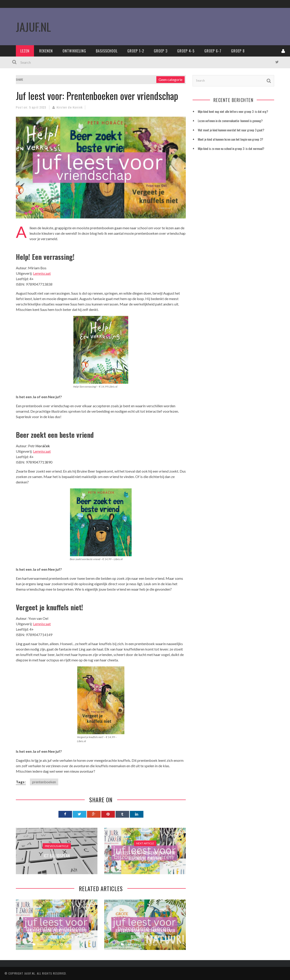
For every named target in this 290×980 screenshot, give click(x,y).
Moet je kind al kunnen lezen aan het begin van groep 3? (230, 139)
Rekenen (46, 51)
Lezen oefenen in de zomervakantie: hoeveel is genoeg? (230, 121)
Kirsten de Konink (70, 107)
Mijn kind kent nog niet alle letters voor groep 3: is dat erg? (233, 111)
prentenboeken (44, 782)
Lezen (25, 51)
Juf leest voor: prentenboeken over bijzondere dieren (145, 934)
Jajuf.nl (30, 973)
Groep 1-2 (136, 51)
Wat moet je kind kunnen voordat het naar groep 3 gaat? (231, 130)
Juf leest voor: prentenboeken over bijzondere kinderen (57, 934)
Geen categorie (170, 79)
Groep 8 (238, 51)
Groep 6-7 (213, 51)
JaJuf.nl (33, 26)
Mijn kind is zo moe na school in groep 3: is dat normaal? (231, 148)
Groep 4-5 (186, 51)
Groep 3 (161, 51)
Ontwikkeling (74, 51)
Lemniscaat (42, 273)
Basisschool (107, 51)
